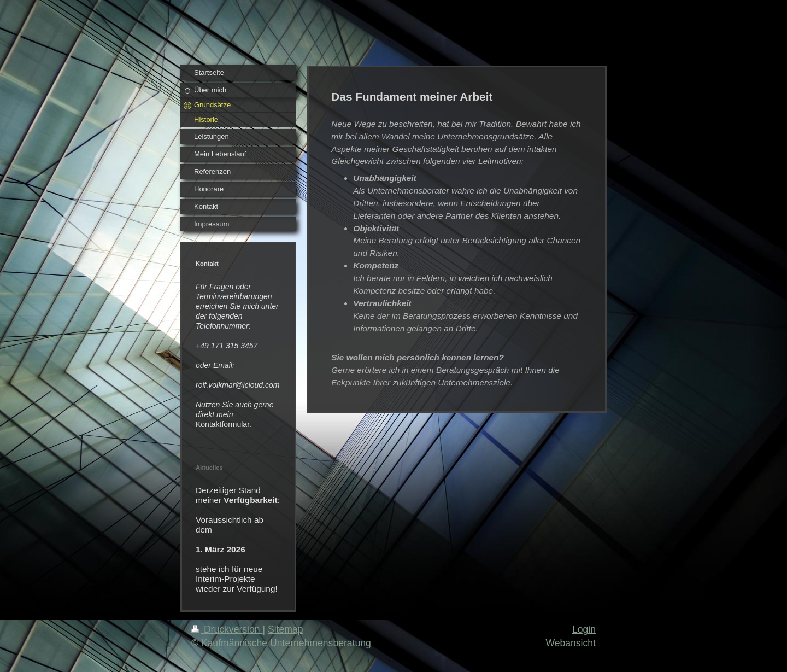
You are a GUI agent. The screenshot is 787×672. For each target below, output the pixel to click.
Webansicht (571, 643)
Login (584, 629)
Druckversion (227, 629)
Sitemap (286, 629)
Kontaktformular (223, 424)
